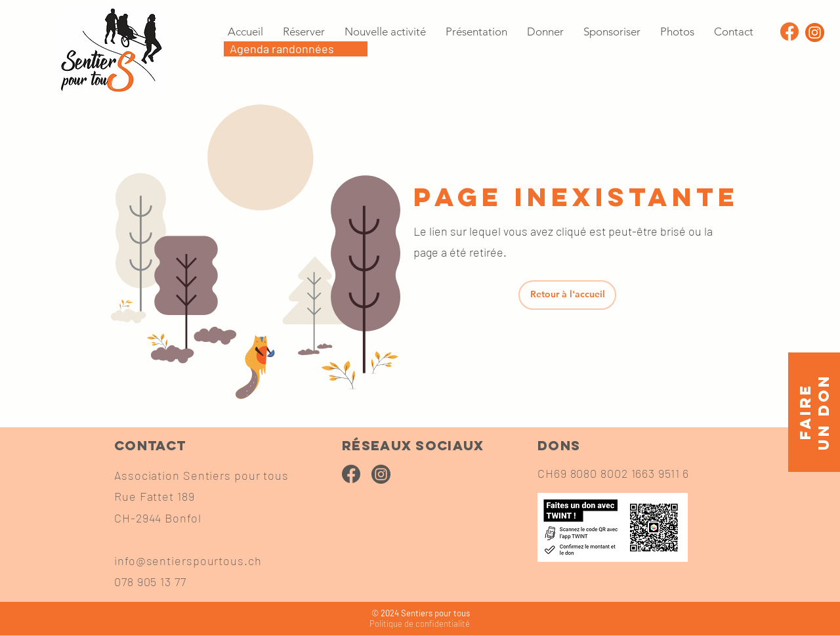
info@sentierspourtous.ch (188, 561)
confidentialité (420, 624)
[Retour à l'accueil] (567, 295)
